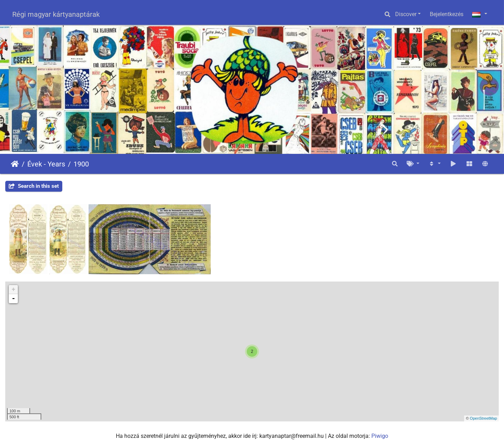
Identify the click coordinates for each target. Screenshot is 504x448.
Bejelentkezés (447, 14)
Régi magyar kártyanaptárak (56, 14)
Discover (406, 14)
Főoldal (15, 164)
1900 (81, 164)
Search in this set (34, 186)
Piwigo (380, 436)
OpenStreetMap (483, 418)
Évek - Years (46, 164)
